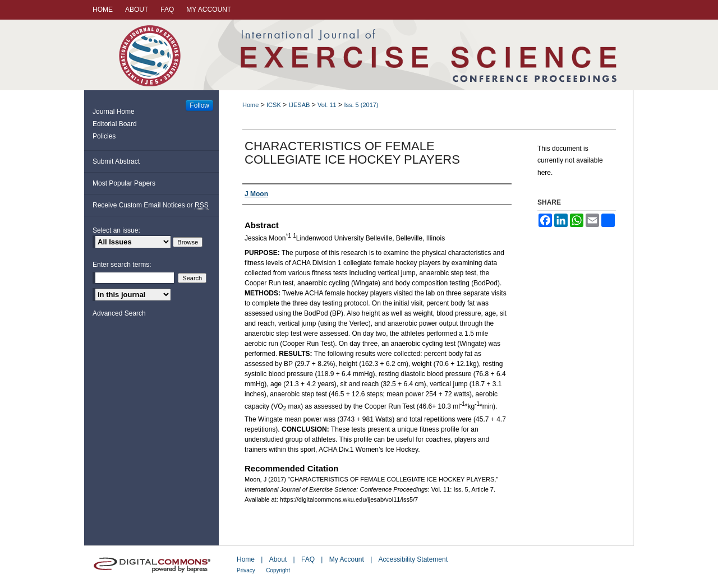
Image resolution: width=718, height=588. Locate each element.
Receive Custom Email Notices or (151, 205)
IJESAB (299, 105)
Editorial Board (115, 124)
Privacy (246, 570)
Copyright (278, 570)
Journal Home (114, 112)
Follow (199, 105)
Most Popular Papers (124, 183)
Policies (104, 136)
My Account (347, 559)
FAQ (308, 559)
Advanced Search (119, 313)
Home (250, 105)
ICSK (274, 105)
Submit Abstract (116, 161)
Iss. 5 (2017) (361, 105)
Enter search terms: (122, 265)
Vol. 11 (327, 105)
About (278, 559)
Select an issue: (116, 230)
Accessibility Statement (413, 559)
